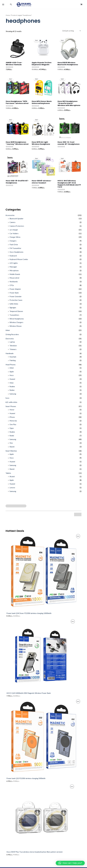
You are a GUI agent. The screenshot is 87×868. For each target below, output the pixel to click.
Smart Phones (11, 408)
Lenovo (12, 489)
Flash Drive (14, 246)
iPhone (12, 419)
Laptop (12, 344)
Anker (8, 332)
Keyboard (13, 257)
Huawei (12, 381)
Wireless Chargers (16, 324)
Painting (13, 362)
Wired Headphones (17, 320)
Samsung (13, 396)
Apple (12, 373)
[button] (11, 5)
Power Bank (14, 294)
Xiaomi (12, 448)
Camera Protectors (17, 228)
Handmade (10, 355)
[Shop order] (71, 32)
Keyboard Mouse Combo (19, 261)
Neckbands (14, 283)
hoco (7, 400)
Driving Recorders (12, 336)
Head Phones (11, 366)
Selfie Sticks (14, 306)
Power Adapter (15, 291)
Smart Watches (11, 453)
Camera (12, 224)
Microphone (14, 272)
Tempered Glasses (16, 313)
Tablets (8, 475)
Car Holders (14, 235)
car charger (14, 231)
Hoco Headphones (16, 254)
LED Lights (14, 265)
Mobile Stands (15, 276)
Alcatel (12, 478)
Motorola (13, 422)
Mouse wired (14, 280)
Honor (12, 411)
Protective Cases (16, 302)
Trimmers (13, 351)
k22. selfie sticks (11, 404)
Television (13, 347)
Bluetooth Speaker (16, 220)
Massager (13, 268)
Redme (12, 392)
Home (8, 17)
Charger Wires (15, 239)
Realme (12, 388)
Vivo (11, 445)
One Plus (13, 426)
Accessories (10, 217)
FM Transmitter (15, 250)
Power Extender (16, 298)
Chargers (13, 243)
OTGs (12, 287)
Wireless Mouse (16, 328)
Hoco (12, 377)
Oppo (12, 430)
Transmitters (14, 317)
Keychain (13, 358)
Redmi (12, 437)
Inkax (11, 384)
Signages (13, 309)
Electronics (10, 340)
